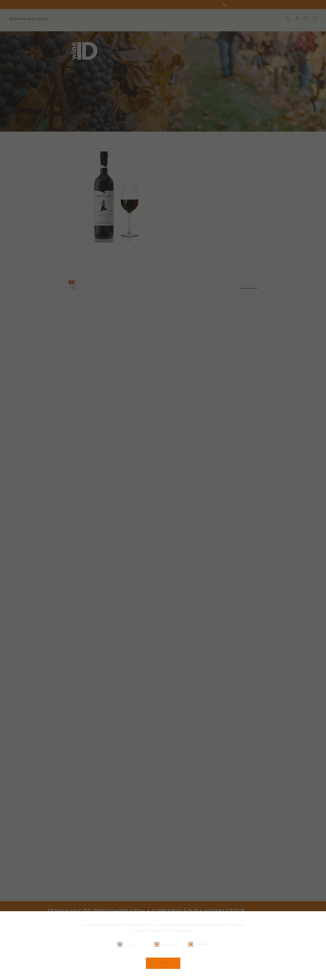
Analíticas (168, 944)
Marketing (202, 944)
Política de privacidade (176, 931)
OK (163, 963)
